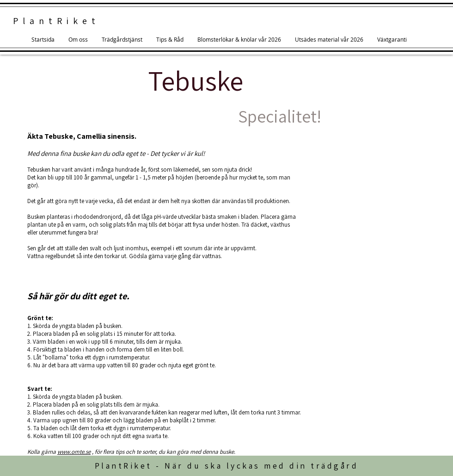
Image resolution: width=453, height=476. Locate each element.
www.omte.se (74, 452)
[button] (170, 40)
